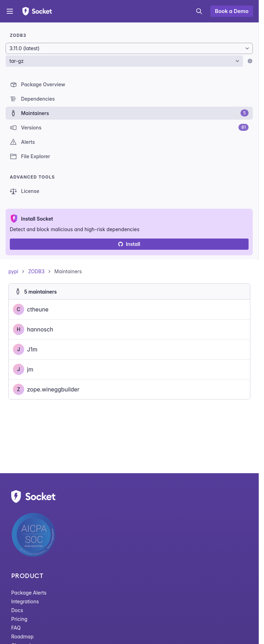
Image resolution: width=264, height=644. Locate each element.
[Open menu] (10, 11)
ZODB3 (36, 271)
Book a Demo (232, 11)
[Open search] (199, 11)
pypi (13, 271)
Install (129, 244)
